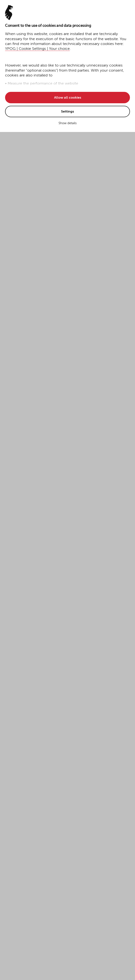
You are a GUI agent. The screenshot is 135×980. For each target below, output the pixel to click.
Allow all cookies (68, 98)
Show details (68, 123)
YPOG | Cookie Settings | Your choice (37, 49)
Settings (67, 112)
